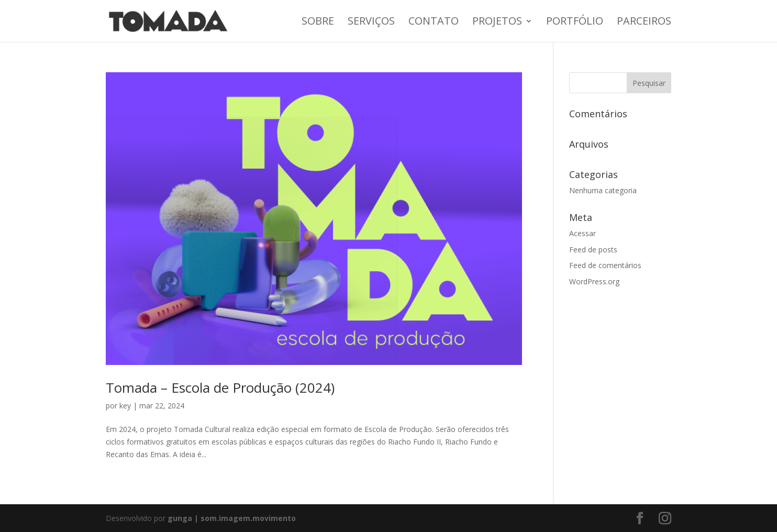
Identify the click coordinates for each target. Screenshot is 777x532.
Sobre (318, 23)
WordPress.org (594, 281)
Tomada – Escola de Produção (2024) (220, 387)
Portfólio (575, 23)
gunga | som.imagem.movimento (232, 518)
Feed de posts (593, 250)
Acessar (582, 233)
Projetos (497, 23)
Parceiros (644, 23)
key (125, 406)
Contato (434, 23)
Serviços (371, 23)
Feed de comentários (605, 265)
